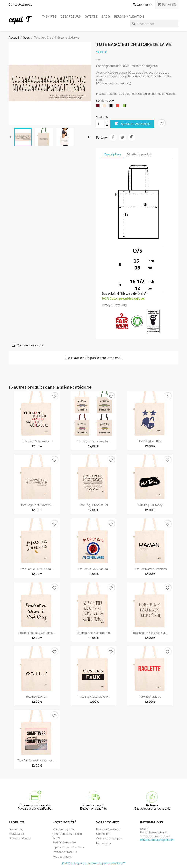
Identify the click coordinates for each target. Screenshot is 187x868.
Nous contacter (62, 857)
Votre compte (108, 822)
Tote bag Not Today (150, 505)
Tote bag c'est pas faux (93, 697)
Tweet (122, 137)
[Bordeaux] (99, 107)
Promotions (16, 829)
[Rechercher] (154, 24)
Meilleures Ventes (20, 838)
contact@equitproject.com (157, 840)
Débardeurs (71, 16)
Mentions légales (63, 829)
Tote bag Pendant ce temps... (37, 633)
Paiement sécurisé (64, 842)
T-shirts (49, 16)
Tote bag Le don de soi (93, 505)
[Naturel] (105, 107)
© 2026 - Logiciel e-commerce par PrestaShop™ (94, 863)
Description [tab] (113, 154)
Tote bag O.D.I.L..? (37, 697)
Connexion (103, 834)
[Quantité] (101, 124)
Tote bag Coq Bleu (150, 441)
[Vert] (125, 107)
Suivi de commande (108, 829)
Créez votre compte (109, 838)
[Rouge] (118, 107)
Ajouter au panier (132, 124)
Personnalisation (129, 16)
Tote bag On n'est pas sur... (150, 633)
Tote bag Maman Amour (37, 441)
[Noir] (112, 107)
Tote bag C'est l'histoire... (37, 505)
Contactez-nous (20, 5)
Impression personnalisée (69, 847)
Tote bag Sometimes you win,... (37, 760)
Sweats (91, 16)
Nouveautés (16, 834)
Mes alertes (104, 843)
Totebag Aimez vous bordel (93, 633)
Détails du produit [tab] (139, 154)
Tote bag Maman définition (150, 569)
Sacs (106, 16)
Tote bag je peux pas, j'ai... (93, 441)
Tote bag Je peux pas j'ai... (37, 569)
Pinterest (132, 137)
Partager (113, 137)
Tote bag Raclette (150, 697)
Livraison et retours (65, 852)
